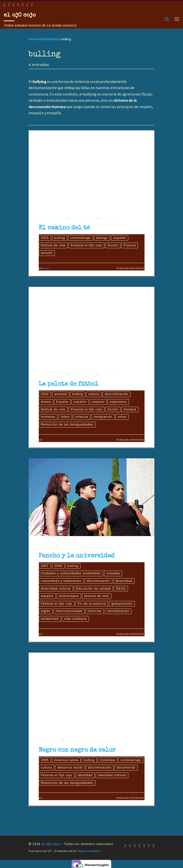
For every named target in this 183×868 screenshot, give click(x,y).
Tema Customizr (89, 853)
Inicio (33, 39)
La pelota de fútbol (69, 385)
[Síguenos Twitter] (18, 5)
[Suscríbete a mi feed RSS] (4, 5)
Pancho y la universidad (77, 557)
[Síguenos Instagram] (23, 5)
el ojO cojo (51, 846)
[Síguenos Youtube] (14, 5)
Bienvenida (49, 39)
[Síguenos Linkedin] (27, 5)
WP (50, 853)
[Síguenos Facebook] (9, 5)
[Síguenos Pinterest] (32, 5)
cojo (46, 268)
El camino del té (64, 228)
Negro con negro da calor (77, 752)
